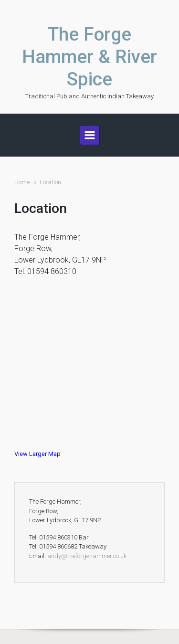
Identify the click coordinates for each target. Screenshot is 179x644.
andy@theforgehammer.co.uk (87, 556)
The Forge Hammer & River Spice (89, 57)
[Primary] (90, 135)
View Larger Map (37, 454)
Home (22, 182)
